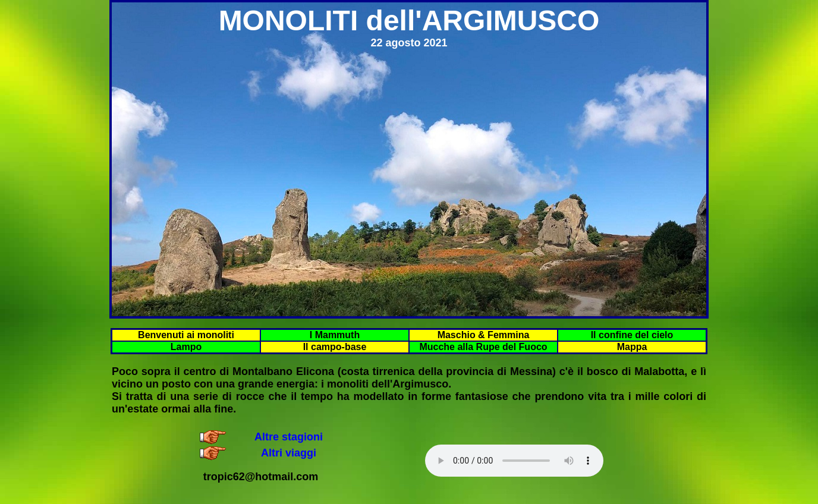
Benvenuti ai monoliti (186, 335)
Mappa (632, 347)
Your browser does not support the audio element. (514, 461)
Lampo (186, 347)
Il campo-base (335, 347)
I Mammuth (335, 335)
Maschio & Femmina (484, 335)
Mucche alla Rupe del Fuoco (483, 347)
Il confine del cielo (632, 335)
